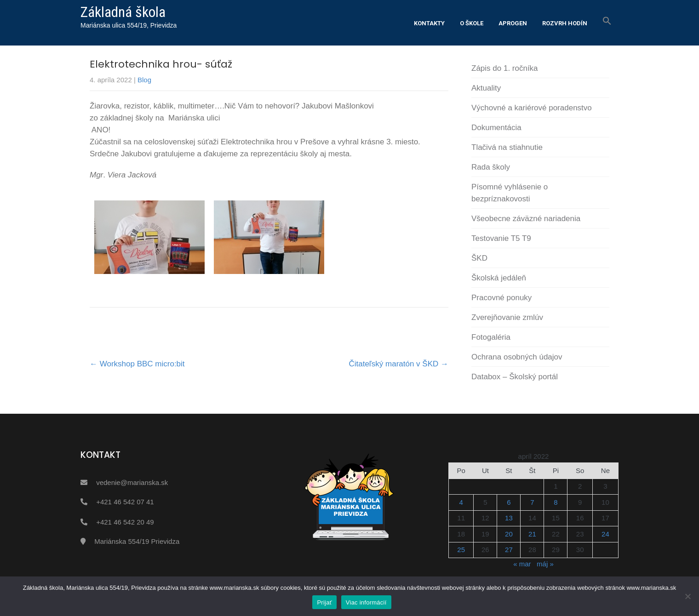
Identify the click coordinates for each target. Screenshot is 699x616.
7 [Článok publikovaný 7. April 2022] (532, 502)
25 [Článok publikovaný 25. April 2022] (461, 550)
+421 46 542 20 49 (125, 522)
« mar (522, 564)
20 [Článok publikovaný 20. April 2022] (509, 534)
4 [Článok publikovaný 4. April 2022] (461, 502)
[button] (607, 21)
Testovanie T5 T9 (501, 238)
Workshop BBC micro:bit (137, 364)
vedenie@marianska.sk (132, 482)
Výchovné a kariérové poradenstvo (532, 108)
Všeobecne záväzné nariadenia (526, 219)
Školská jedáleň (499, 278)
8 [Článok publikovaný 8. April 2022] (556, 502)
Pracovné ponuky (501, 298)
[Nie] (688, 596)
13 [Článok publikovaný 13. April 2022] (509, 518)
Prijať (324, 602)
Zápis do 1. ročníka (505, 68)
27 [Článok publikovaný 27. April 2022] (509, 550)
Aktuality (486, 88)
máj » (545, 564)
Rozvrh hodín (565, 23)
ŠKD (479, 258)
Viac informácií (366, 602)
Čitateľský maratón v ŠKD (398, 364)
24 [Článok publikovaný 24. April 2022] (605, 534)
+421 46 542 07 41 (125, 502)
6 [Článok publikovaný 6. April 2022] (509, 502)
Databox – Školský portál (515, 377)
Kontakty (429, 23)
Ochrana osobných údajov (517, 357)
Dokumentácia (496, 128)
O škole (472, 23)
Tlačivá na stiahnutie (507, 147)
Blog (144, 80)
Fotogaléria (491, 337)
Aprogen (513, 23)
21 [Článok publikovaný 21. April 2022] (532, 534)
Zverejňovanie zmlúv (507, 317)
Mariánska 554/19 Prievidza (137, 541)
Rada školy (491, 167)
